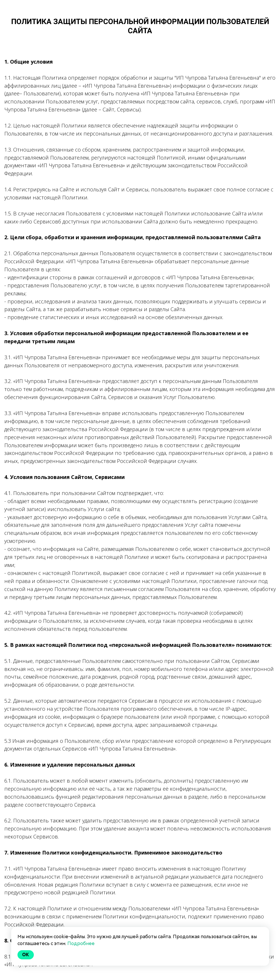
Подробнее (81, 943)
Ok (26, 955)
